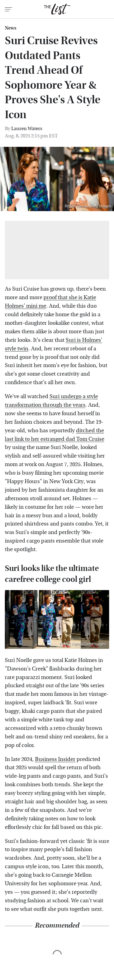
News (11, 28)
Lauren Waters (27, 128)
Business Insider (55, 759)
